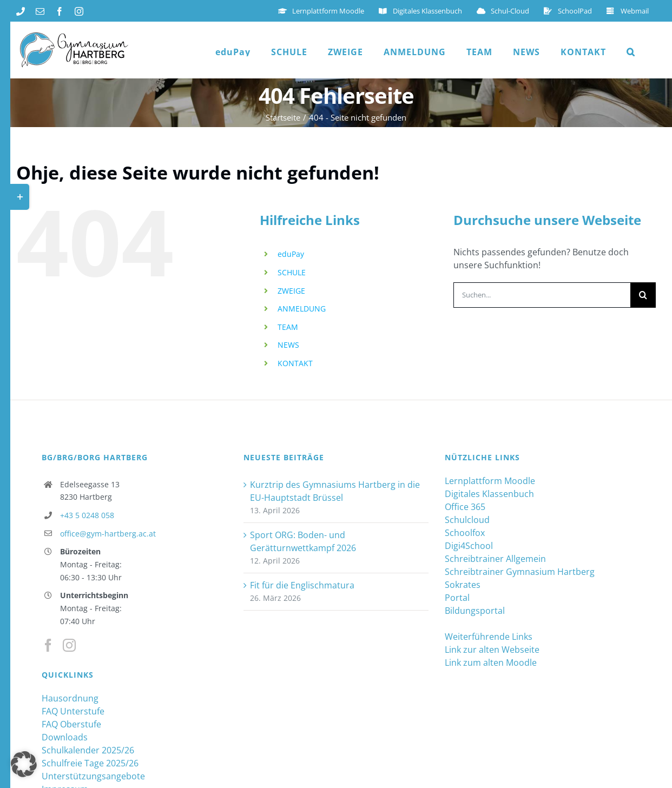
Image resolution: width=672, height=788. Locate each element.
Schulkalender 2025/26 (88, 750)
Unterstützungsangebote (93, 776)
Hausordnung (70, 698)
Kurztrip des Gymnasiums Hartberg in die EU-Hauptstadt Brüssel (335, 491)
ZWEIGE (291, 291)
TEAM (288, 327)
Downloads (65, 737)
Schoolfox (465, 533)
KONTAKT (295, 363)
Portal (457, 598)
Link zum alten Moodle (491, 663)
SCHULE (292, 272)
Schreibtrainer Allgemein (495, 559)
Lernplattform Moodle (490, 481)
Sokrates (463, 585)
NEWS (288, 345)
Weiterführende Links (489, 637)
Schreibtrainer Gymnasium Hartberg (520, 572)
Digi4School (469, 546)
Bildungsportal (475, 611)
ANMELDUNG (302, 309)
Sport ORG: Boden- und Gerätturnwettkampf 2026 (303, 541)
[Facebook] (48, 645)
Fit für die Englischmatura (302, 585)
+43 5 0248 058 (87, 515)
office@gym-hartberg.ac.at (108, 534)
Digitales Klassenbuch (489, 494)
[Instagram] (69, 645)
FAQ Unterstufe (73, 711)
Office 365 (465, 507)
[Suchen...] (542, 295)
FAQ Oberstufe (71, 724)
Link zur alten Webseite (492, 650)
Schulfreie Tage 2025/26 (90, 763)
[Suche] (643, 295)
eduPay (291, 254)
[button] (631, 52)
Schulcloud (467, 520)
